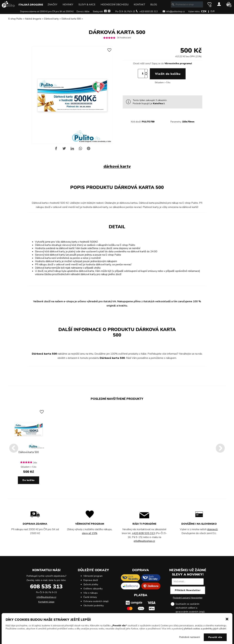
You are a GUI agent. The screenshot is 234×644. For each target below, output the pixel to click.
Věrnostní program (93, 576)
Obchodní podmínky (94, 606)
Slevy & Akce (87, 5)
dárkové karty (117, 166)
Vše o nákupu (91, 593)
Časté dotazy (90, 597)
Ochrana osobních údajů (96, 601)
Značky (52, 5)
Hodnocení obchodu (115, 5)
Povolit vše (215, 637)
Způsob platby (91, 584)
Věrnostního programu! (178, 63)
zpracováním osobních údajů (190, 612)
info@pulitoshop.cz (175, 12)
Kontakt (139, 5)
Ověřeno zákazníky (93, 589)
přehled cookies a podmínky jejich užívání (205, 629)
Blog (154, 5)
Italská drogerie (31, 5)
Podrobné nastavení (190, 637)
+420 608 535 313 (148, 12)
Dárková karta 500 (71, 19)
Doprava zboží (91, 580)
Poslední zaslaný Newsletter (188, 598)
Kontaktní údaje (46, 602)
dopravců (212, 529)
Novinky (68, 5)
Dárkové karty (51, 19)
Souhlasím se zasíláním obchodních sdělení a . (190, 608)
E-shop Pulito (15, 19)
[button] (227, 619)
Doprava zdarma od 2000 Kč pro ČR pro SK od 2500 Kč (47, 12)
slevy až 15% (90, 533)
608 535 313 (46, 587)
